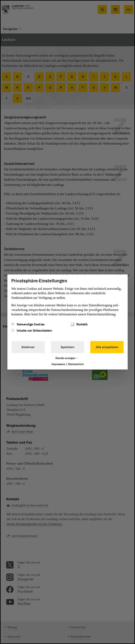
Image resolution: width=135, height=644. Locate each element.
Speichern (68, 347)
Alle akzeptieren (107, 347)
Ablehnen (28, 347)
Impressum (58, 364)
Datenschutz (76, 364)
